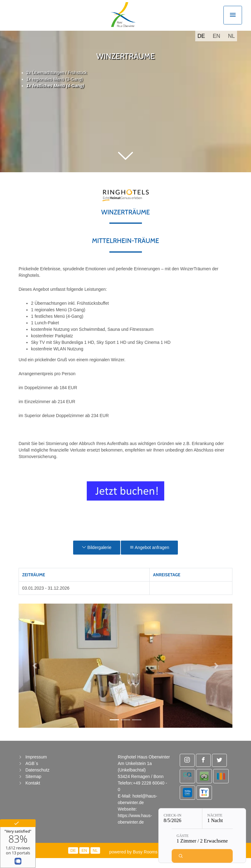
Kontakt (33, 793)
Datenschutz (37, 780)
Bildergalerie (97, 558)
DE (201, 46)
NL (231, 46)
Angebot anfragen (149, 558)
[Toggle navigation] (233, 20)
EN (216, 46)
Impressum (36, 767)
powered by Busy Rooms (139, 862)
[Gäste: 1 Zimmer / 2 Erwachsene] (202, 839)
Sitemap (33, 787)
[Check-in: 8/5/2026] (180, 819)
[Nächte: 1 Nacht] (224, 819)
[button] (126, 167)
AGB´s (32, 774)
